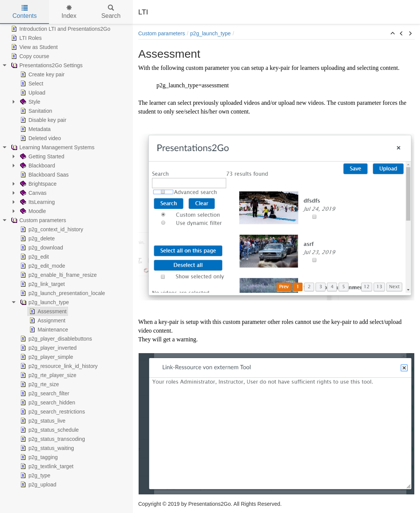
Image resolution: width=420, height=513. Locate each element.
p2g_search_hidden (47, 403)
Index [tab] (69, 12)
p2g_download (41, 248)
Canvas (32, 193)
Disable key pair (43, 120)
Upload (32, 93)
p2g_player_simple (46, 357)
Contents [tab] (25, 12)
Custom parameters (38, 220)
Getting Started (41, 156)
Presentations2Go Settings (46, 65)
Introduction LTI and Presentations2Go (60, 29)
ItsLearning (37, 202)
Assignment (47, 320)
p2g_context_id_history (51, 229)
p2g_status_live (42, 421)
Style (29, 102)
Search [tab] (111, 12)
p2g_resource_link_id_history (58, 366)
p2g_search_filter (44, 393)
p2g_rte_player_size (47, 375)
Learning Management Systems (52, 147)
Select (31, 84)
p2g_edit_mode (42, 266)
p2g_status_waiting (46, 448)
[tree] (66, 257)
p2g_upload (37, 485)
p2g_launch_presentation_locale (62, 293)
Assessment (47, 311)
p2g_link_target (42, 284)
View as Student (34, 47)
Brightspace (38, 184)
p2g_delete (37, 238)
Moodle (32, 211)
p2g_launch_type (44, 302)
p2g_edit (34, 257)
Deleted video (40, 138)
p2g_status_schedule (49, 430)
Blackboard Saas (44, 175)
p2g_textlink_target (46, 466)
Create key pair (42, 74)
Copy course (29, 56)
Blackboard (37, 166)
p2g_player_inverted (48, 348)
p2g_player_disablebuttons (55, 339)
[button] (393, 34)
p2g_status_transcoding (52, 439)
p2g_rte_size (39, 384)
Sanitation (35, 111)
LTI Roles (26, 38)
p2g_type (35, 475)
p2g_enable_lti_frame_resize (58, 275)
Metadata (35, 129)
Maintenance (48, 330)
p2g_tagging (38, 457)
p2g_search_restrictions (52, 412)
